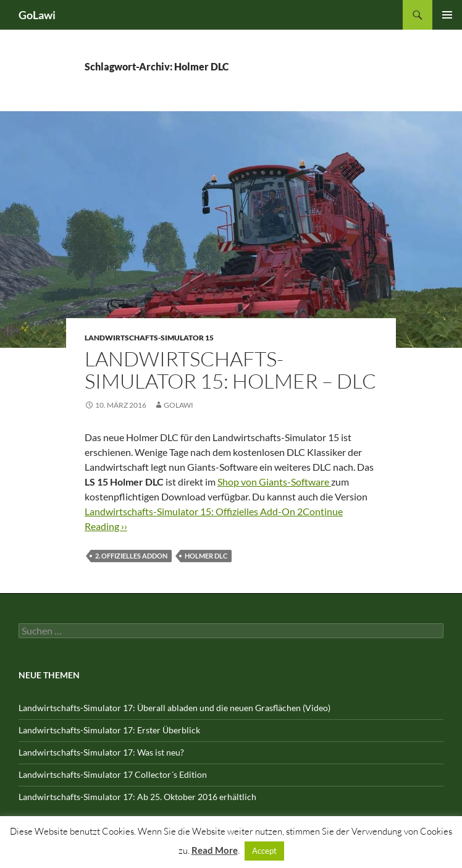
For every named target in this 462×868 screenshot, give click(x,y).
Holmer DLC (206, 556)
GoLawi (37, 15)
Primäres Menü (447, 15)
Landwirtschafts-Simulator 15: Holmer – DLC (230, 370)
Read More (215, 850)
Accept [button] (264, 851)
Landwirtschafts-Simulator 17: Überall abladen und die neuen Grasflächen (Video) (174, 708)
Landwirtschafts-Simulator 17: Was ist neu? (101, 752)
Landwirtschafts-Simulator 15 (149, 338)
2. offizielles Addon (131, 556)
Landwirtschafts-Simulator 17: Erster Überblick (109, 730)
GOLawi (178, 405)
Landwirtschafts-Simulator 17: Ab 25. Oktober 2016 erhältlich (137, 797)
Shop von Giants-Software (274, 482)
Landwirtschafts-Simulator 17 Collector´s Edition (113, 774)
